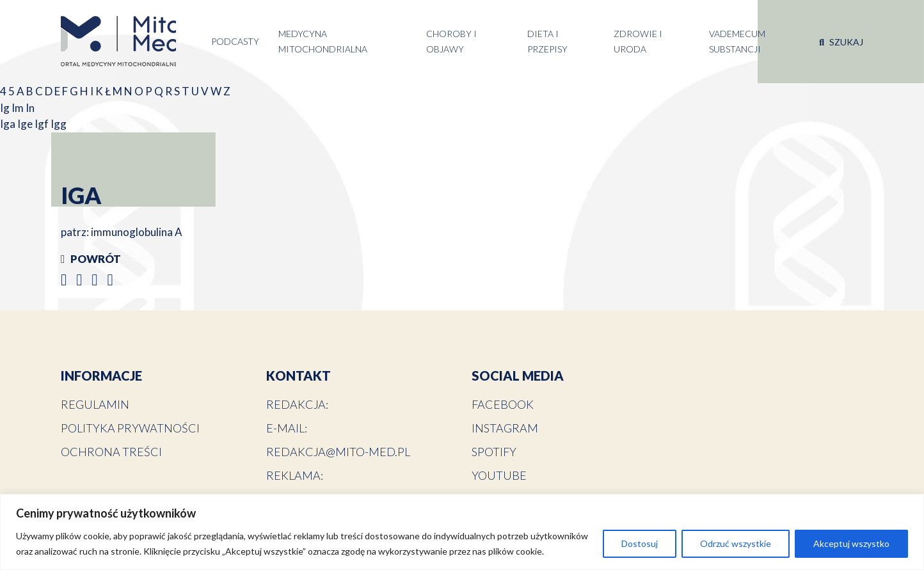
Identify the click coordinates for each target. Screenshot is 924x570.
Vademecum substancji (737, 41)
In (30, 108)
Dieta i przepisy (547, 41)
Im (19, 108)
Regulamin (95, 404)
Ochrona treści (111, 452)
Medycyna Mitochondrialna (323, 41)
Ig (6, 108)
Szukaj (841, 42)
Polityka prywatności (130, 428)
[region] (462, 532)
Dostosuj (640, 543)
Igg (59, 124)
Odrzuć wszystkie (736, 543)
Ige (26, 124)
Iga (9, 124)
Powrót (91, 259)
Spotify (494, 452)
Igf (43, 124)
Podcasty (235, 41)
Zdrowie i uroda (638, 41)
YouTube (499, 475)
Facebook (503, 404)
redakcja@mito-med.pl (338, 452)
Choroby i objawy (451, 41)
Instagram (505, 428)
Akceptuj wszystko (851, 543)
